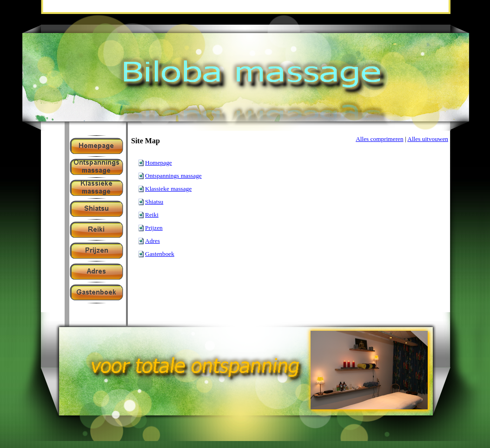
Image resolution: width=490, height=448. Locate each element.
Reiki (152, 215)
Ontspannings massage (173, 176)
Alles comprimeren (380, 139)
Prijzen (154, 228)
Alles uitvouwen (428, 139)
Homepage (159, 163)
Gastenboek (160, 254)
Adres (152, 241)
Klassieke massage (168, 189)
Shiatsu (154, 202)
